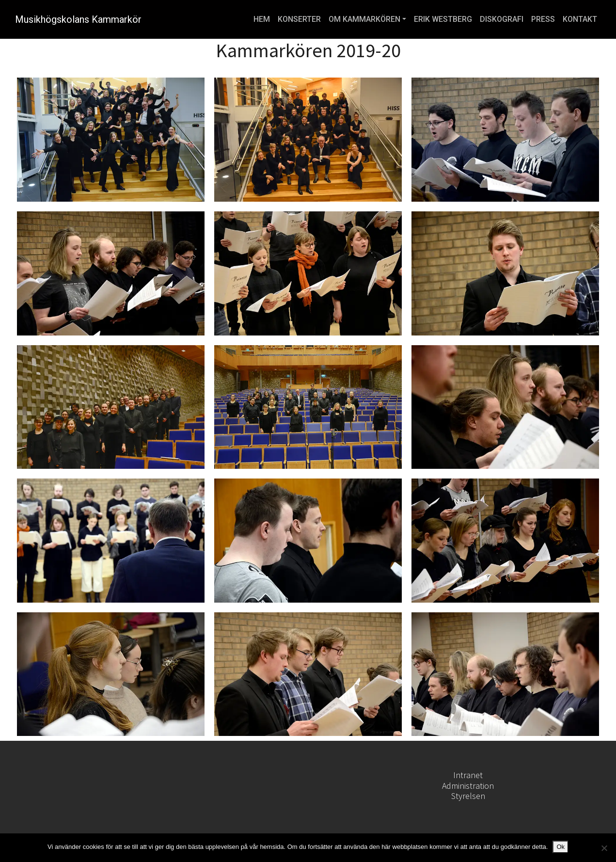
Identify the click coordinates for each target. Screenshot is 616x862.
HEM (262, 19)
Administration (468, 786)
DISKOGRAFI (502, 19)
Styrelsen (468, 796)
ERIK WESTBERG (443, 19)
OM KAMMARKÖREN (364, 19)
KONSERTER (299, 19)
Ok (561, 847)
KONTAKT (580, 19)
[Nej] (604, 848)
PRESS (543, 19)
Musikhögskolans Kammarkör (78, 19)
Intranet (468, 775)
